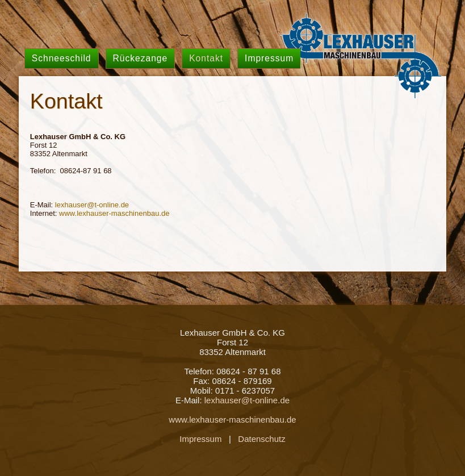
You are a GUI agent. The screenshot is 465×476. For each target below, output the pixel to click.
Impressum (200, 439)
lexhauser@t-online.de (92, 205)
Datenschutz (261, 439)
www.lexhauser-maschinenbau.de (114, 213)
